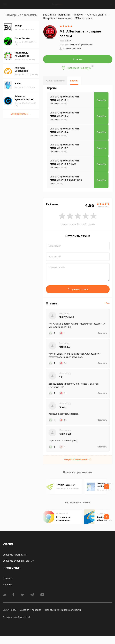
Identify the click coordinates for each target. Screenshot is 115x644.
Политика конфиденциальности (63, 610)
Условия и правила (31, 610)
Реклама (7, 584)
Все (108, 303)
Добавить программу (14, 555)
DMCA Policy (9, 610)
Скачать (78, 59)
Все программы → (21, 114)
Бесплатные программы (57, 15)
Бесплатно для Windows (81, 45)
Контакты (8, 578)
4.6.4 (65, 41)
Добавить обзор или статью (18, 561)
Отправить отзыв (78, 289)
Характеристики (55, 81)
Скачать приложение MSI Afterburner (64, 98)
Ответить (102, 333)
